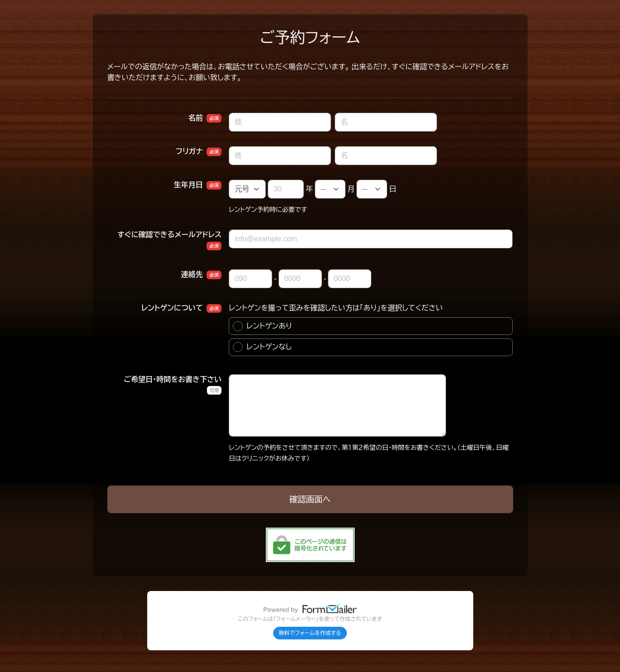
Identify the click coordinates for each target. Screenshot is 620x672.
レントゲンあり (262, 326)
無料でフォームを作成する (310, 633)
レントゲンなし (262, 347)
